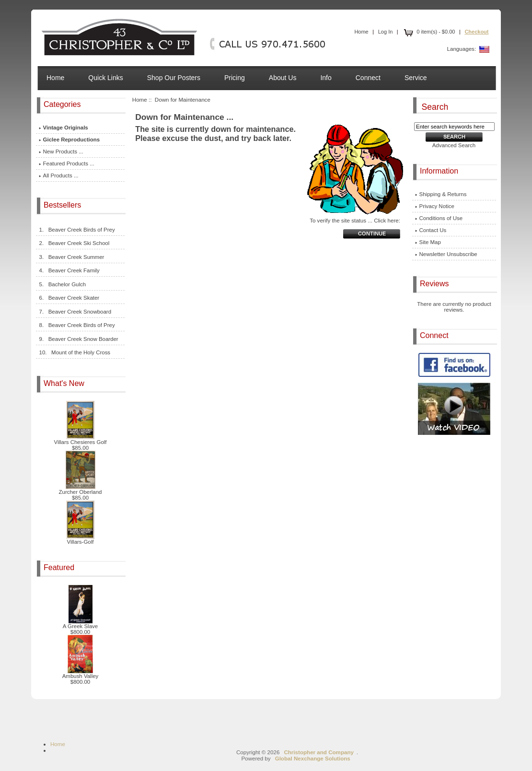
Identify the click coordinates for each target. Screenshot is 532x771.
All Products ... (59, 175)
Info (326, 78)
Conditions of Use (439, 218)
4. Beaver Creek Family (69, 270)
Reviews (435, 284)
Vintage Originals (64, 128)
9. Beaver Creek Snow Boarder (79, 339)
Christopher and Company (319, 752)
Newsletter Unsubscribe (446, 254)
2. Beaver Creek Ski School (74, 243)
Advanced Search (454, 145)
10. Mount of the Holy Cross (75, 352)
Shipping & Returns (441, 194)
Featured (60, 567)
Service (416, 78)
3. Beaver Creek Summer (72, 257)
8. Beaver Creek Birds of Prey (77, 325)
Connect (368, 78)
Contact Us (431, 230)
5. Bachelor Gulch (63, 284)
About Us (283, 78)
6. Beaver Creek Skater (69, 298)
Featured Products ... (67, 164)
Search (435, 106)
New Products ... (61, 152)
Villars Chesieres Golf (80, 440)
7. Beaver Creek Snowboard (75, 312)
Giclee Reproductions (69, 140)
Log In (386, 32)
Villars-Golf (80, 539)
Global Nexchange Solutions (313, 758)
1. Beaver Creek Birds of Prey (77, 230)
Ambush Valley (81, 674)
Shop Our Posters (174, 78)
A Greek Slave (80, 624)
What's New (65, 383)
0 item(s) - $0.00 (428, 32)
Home (361, 32)
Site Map (428, 242)
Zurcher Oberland (81, 490)
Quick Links (105, 78)
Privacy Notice (435, 206)
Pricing (235, 78)
